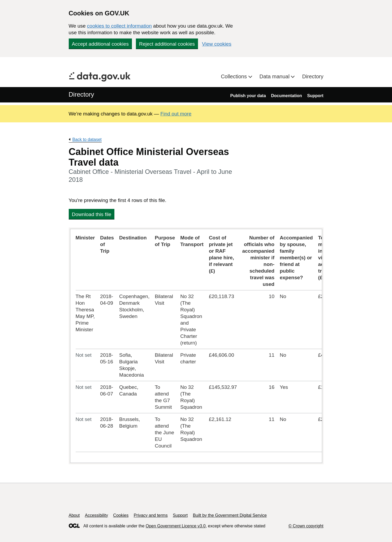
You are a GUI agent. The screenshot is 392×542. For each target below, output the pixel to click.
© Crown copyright (306, 526)
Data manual (275, 76)
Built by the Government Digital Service (230, 515)
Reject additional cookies (167, 44)
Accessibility (96, 515)
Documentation (286, 96)
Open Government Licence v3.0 (176, 526)
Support (315, 96)
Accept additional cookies (100, 44)
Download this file (92, 214)
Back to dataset (87, 139)
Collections (234, 76)
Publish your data (248, 96)
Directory (313, 76)
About (74, 515)
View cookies (217, 44)
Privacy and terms (151, 515)
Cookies (121, 515)
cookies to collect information (119, 26)
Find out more (176, 114)
